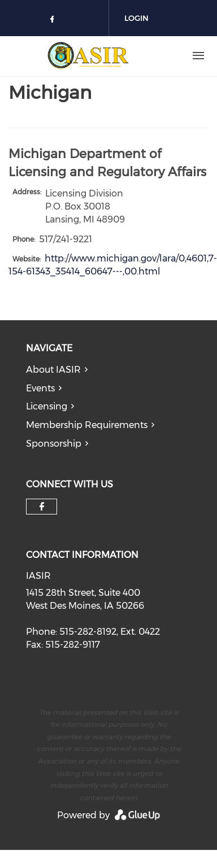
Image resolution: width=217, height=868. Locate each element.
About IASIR (53, 370)
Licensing (47, 406)
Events (40, 388)
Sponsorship (54, 444)
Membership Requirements (87, 425)
